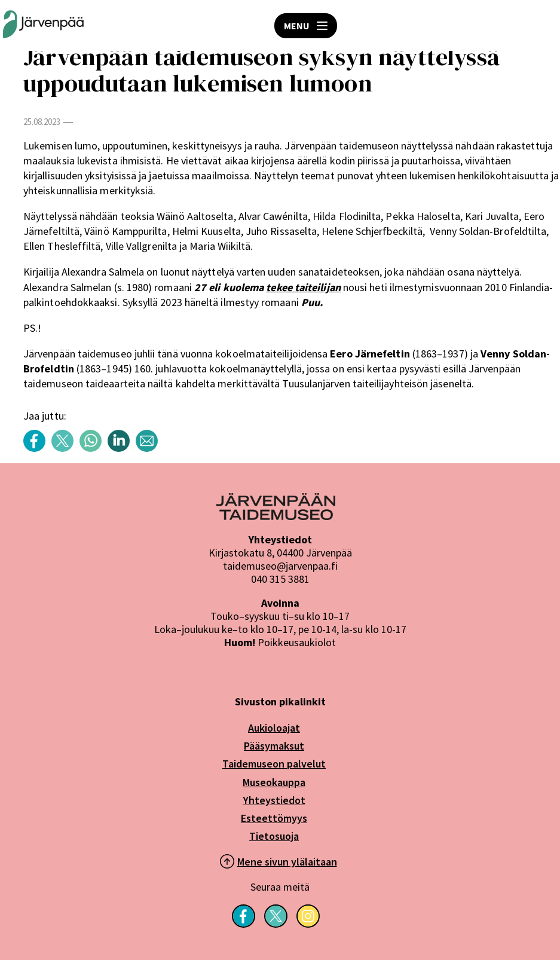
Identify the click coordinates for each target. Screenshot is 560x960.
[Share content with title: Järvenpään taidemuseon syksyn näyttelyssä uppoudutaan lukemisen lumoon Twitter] (65, 449)
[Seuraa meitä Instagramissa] (308, 924)
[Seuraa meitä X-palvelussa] (276, 924)
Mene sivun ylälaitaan (287, 862)
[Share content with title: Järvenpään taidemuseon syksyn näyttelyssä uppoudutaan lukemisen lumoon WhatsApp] (94, 449)
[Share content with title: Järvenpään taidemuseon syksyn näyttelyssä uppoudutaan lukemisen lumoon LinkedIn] (122, 449)
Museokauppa (274, 782)
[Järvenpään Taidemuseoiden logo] (43, 25)
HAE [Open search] (542, 26)
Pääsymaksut (274, 746)
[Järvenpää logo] (276, 516)
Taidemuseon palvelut (274, 764)
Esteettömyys (274, 818)
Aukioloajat (274, 728)
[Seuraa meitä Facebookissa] (244, 924)
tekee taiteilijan (303, 287)
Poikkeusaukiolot (297, 642)
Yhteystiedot (274, 800)
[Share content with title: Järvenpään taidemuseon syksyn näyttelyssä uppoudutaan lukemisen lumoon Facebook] (37, 449)
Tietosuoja (274, 836)
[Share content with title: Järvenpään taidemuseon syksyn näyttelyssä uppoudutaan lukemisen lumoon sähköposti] (150, 449)
